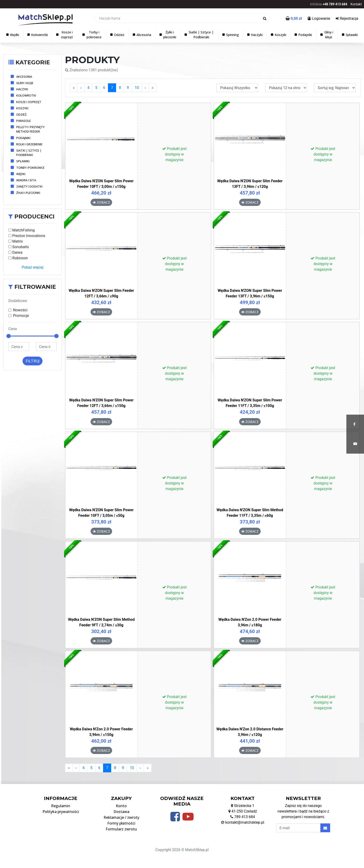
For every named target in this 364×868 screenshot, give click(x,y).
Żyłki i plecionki (28, 193)
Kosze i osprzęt (29, 102)
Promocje (21, 316)
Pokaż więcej (33, 267)
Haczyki (22, 89)
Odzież (21, 114)
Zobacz (101, 202)
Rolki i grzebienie (29, 144)
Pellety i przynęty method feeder (30, 129)
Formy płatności (121, 823)
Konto (121, 806)
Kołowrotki (26, 95)
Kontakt (356, 4)
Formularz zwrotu (121, 829)
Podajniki (23, 138)
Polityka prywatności (61, 812)
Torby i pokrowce (30, 168)
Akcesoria (24, 77)
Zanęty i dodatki (29, 186)
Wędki (21, 174)
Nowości (20, 310)
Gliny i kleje (25, 83)
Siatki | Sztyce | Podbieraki (29, 153)
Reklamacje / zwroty (121, 817)
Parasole (24, 121)
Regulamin (61, 806)
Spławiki (23, 161)
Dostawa (121, 812)
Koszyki (22, 108)
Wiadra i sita (26, 180)
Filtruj (32, 361)
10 (137, 88)
